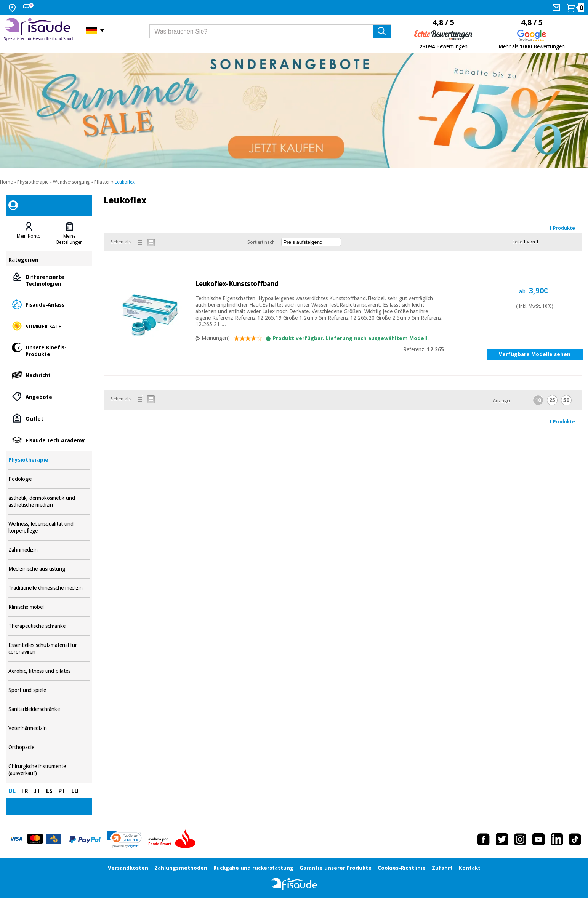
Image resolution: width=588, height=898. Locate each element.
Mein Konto (29, 236)
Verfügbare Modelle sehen (535, 354)
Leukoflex (125, 182)
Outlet (49, 418)
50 (566, 400)
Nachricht (49, 375)
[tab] (29, 234)
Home (6, 182)
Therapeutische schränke (49, 626)
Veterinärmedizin (49, 728)
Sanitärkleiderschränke (49, 709)
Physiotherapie (33, 182)
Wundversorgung (71, 182)
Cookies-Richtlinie (402, 868)
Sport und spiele (49, 690)
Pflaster (102, 182)
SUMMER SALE (49, 326)
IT (37, 791)
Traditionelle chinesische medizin (49, 588)
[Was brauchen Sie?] (271, 31)
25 (552, 400)
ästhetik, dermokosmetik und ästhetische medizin (49, 502)
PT (62, 791)
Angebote (49, 396)
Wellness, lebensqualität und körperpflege (49, 527)
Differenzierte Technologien (49, 280)
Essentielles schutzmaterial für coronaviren (49, 649)
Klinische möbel (49, 607)
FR (25, 791)
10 (538, 400)
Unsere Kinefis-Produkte (49, 350)
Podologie (49, 479)
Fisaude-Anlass (49, 304)
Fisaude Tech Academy (49, 440)
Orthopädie (49, 747)
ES (49, 791)
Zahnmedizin (49, 550)
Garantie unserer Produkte (336, 868)
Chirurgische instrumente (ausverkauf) (49, 770)
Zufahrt (442, 868)
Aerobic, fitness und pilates (49, 671)
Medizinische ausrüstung (49, 569)
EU (75, 791)
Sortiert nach (261, 242)
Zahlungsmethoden (181, 868)
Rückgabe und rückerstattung (253, 868)
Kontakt (470, 868)
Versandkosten (128, 868)
